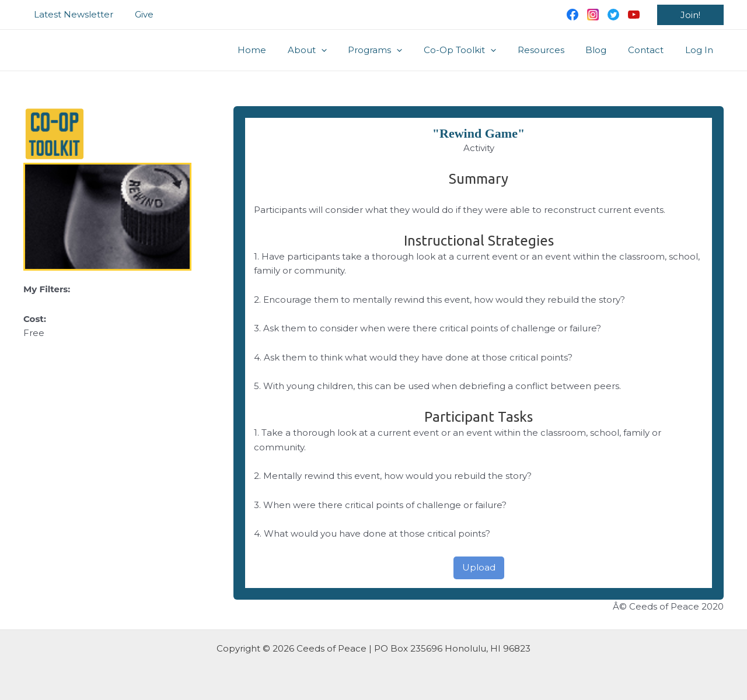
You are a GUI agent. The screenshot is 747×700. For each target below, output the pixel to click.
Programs (397, 50)
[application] (346, 50)
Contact (652, 50)
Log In (701, 50)
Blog (606, 50)
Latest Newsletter (72, 14)
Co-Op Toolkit (477, 50)
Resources (554, 50)
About (332, 50)
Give (138, 14)
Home (281, 50)
